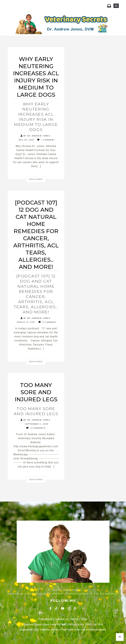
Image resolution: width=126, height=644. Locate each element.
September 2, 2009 (36, 424)
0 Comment (47, 322)
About (75, 619)
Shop (84, 619)
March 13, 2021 (26, 322)
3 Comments (36, 428)
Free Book (46, 619)
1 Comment (46, 140)
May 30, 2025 (26, 140)
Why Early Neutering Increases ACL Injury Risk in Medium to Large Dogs (36, 117)
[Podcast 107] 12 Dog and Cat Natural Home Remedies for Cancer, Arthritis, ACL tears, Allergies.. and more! (36, 294)
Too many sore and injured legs (36, 411)
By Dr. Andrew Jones (35, 136)
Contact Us (62, 619)
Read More (36, 179)
